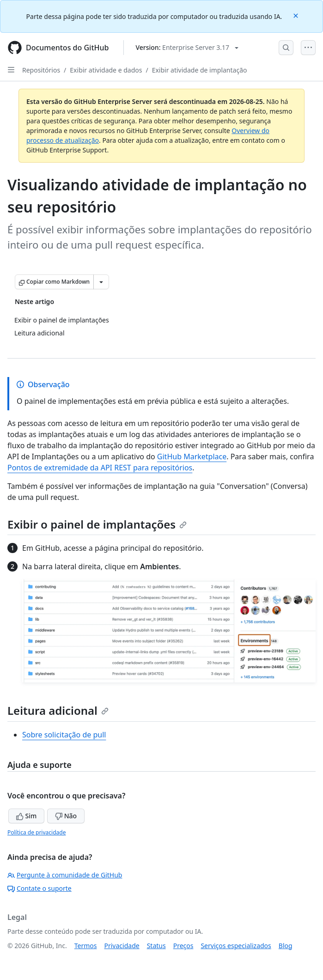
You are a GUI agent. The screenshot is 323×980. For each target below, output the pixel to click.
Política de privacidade (37, 832)
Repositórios (41, 70)
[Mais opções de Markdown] (101, 282)
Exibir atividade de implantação (200, 70)
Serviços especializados (236, 946)
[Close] (297, 15)
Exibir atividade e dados (106, 70)
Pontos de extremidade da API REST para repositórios (100, 468)
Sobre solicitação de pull (64, 735)
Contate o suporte (40, 888)
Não (66, 816)
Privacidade (122, 946)
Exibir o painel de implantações (97, 524)
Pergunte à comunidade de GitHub (65, 875)
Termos (86, 946)
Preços (183, 946)
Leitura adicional (58, 710)
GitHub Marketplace (192, 457)
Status (156, 946)
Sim (26, 816)
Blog (286, 946)
